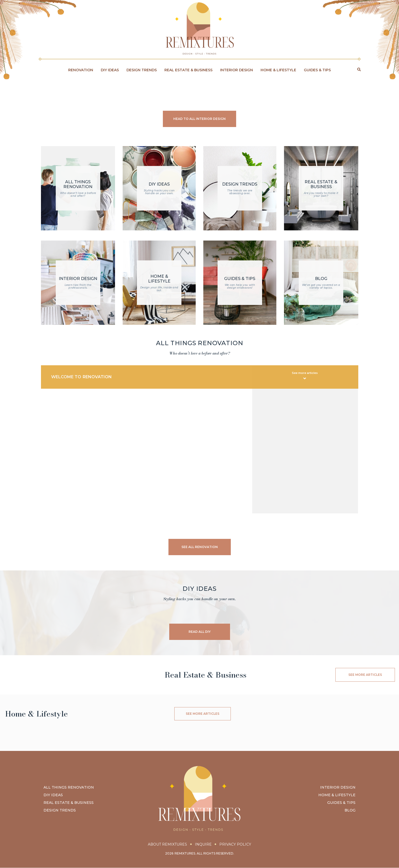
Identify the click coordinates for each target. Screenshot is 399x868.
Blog (350, 811)
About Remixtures (166, 845)
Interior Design (237, 70)
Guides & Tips (317, 70)
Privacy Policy (237, 845)
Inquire (203, 845)
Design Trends (142, 70)
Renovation (81, 70)
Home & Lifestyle (278, 70)
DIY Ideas (110, 70)
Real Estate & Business (188, 70)
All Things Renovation (69, 788)
